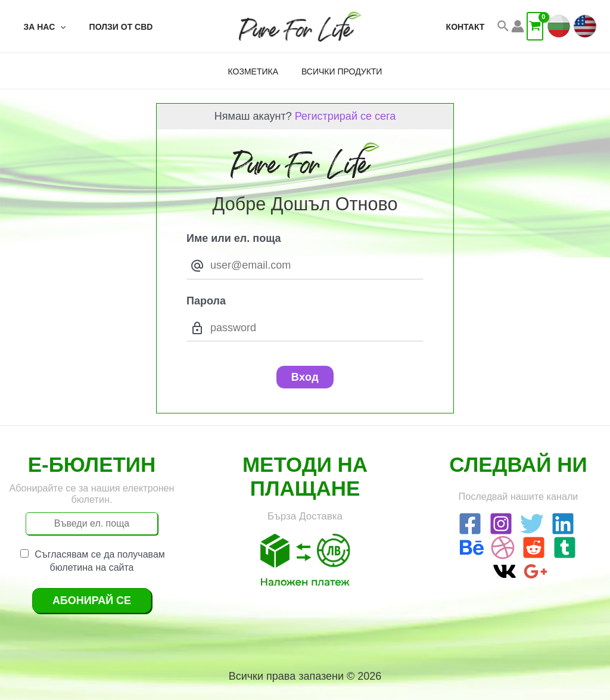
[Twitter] (532, 524)
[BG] (559, 26)
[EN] (585, 26)
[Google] (536, 571)
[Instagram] (501, 524)
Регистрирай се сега (345, 116)
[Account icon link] (518, 26)
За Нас (41, 27)
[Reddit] (534, 547)
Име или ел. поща (234, 238)
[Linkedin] (563, 524)
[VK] (505, 571)
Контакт (469, 27)
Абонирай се (92, 601)
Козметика (256, 71)
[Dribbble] (503, 547)
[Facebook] (470, 524)
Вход (305, 377)
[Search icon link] (504, 27)
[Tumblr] (565, 547)
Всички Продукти (338, 71)
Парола (206, 301)
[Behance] (472, 547)
